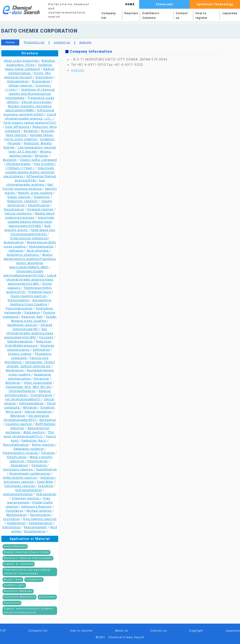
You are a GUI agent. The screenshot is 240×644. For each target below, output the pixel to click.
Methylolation (17, 515)
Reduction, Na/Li (34, 441)
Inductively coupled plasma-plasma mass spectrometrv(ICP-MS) (31, 222)
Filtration (48, 453)
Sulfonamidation (31, 403)
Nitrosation (48, 420)
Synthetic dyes (14, 585)
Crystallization (41, 395)
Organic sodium (20, 354)
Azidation (31, 131)
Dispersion (42, 197)
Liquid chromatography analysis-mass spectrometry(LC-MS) (31, 280)
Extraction (41, 379)
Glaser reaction (19, 197)
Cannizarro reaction (18, 469)
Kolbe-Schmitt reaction (20, 478)
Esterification (37, 461)
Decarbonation (35, 531)
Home (10, 42)
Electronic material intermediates (28, 558)
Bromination (41, 81)
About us (122, 631)
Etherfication (17, 457)
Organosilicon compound (29, 238)
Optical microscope (37, 102)
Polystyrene (34, 579)
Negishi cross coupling (36, 193)
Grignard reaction (40, 209)
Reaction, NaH (32, 317)
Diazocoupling (19, 300)
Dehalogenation (41, 523)
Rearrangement (35, 527)
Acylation (10, 160)
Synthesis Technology (215, 4)
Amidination (15, 370)
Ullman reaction (21, 86)
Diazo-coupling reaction (29, 296)
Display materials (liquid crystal (26, 552)
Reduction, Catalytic (23, 201)
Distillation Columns (151, 15)
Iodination (16, 251)
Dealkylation (16, 523)
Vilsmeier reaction (26, 498)
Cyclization (11, 519)
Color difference (18, 127)
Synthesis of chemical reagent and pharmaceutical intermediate (30, 94)
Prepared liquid (40, 292)
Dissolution (12, 603)
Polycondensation (19, 308)
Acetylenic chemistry (23, 255)
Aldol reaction (34, 432)
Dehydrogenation (20, 341)
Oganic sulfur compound (39, 160)
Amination (13, 383)
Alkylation (18, 416)
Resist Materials (15, 546)
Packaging (32, 313)
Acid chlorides (38, 251)
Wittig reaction (44, 445)
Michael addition (40, 511)
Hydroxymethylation (18, 494)
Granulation (44, 77)
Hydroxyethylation (29, 490)
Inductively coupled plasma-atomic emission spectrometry (29, 172)
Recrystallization (16, 445)
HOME (130, 4)
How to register (202, 15)
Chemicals (164, 4)
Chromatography (18, 164)
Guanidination (46, 469)
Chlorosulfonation (22, 391)
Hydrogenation (18, 81)
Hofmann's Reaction (36, 507)
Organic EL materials (19, 564)
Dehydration (12, 527)
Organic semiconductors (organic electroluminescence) (28, 611)
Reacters (131, 13)
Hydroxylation (46, 494)
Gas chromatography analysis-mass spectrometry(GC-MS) (29, 333)
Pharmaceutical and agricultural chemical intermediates (27, 572)
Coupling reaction (19, 424)
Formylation (15, 511)
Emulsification (39, 205)
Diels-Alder (45, 482)
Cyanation (46, 486)
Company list (109, 15)
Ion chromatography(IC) (23, 399)
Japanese (230, 13)
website (85, 42)
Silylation (48, 478)
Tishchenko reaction (20, 486)
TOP (3, 631)
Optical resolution (19, 214)
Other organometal (38, 383)
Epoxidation (19, 465)
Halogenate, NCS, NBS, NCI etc (29, 387)
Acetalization (14, 242)
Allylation (30, 408)
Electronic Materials (18, 591)
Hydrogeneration (41, 247)
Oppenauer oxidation (29, 449)
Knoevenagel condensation (30, 474)
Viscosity (46, 337)
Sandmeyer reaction (22, 325)
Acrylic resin (13, 579)
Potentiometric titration (21, 453)
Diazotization (14, 209)
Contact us (182, 15)
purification (47, 597)
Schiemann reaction (19, 482)
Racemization (40, 515)
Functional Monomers (19, 597)
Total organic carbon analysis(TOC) (30, 123)
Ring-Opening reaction (40, 519)
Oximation (40, 465)
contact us (62, 42)
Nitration (41, 156)
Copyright (196, 631)
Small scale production (22, 61)
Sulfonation (41, 350)
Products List (34, 42)
